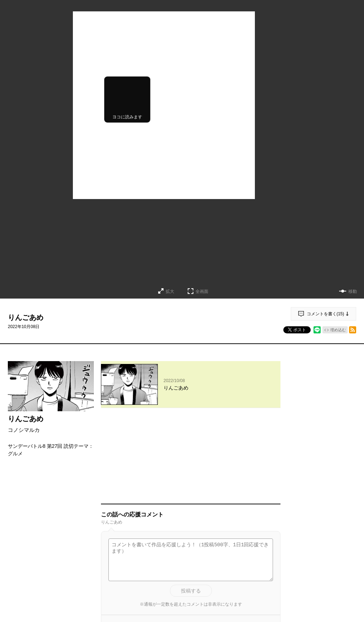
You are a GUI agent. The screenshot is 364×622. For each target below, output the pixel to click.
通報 (269, 555)
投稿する (191, 509)
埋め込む (338, 330)
